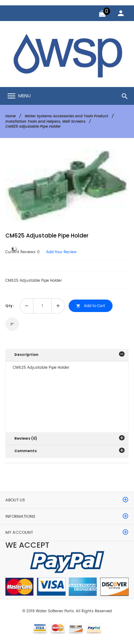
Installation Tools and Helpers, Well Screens (45, 121)
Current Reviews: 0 (23, 252)
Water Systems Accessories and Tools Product (66, 116)
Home (11, 116)
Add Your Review (61, 252)
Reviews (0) (26, 438)
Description (26, 355)
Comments (26, 451)
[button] (112, 165)
